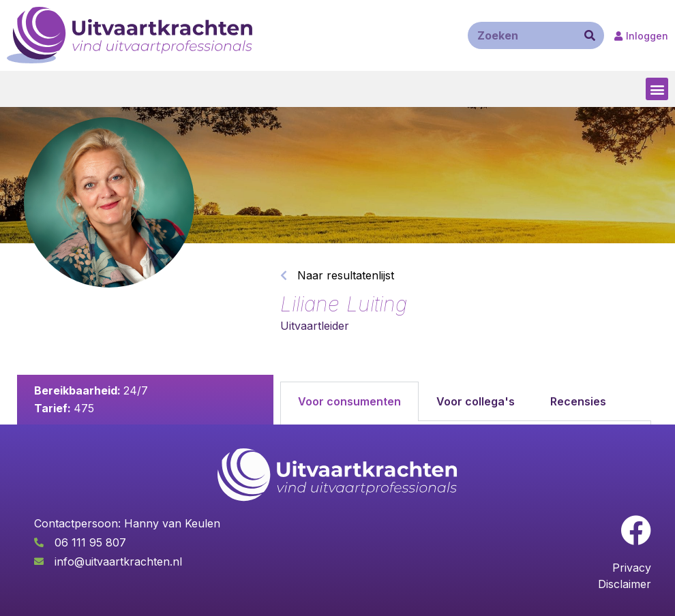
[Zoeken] (590, 35)
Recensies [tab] (578, 401)
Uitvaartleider (315, 326)
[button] (657, 89)
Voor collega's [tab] (476, 401)
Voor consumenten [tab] (349, 401)
